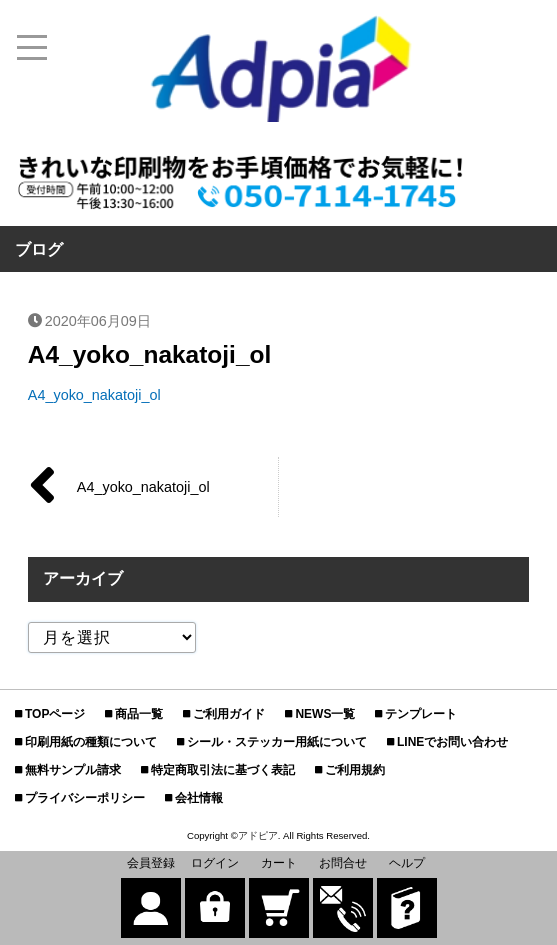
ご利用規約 (355, 770)
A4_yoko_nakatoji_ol (94, 395)
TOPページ (55, 714)
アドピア (258, 835)
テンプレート (421, 714)
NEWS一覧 (325, 714)
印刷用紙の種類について (91, 742)
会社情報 (199, 798)
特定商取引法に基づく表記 (223, 770)
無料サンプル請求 (73, 770)
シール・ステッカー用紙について (277, 742)
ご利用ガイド (229, 714)
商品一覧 (139, 714)
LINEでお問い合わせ (452, 742)
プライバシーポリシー (85, 798)
